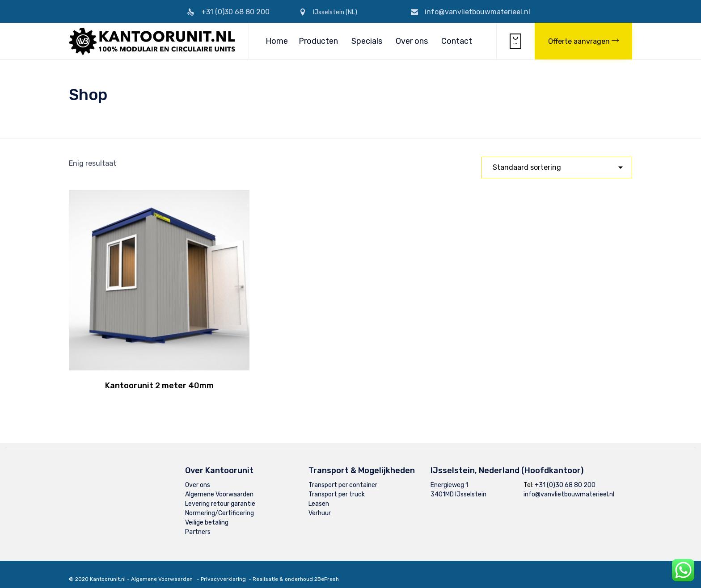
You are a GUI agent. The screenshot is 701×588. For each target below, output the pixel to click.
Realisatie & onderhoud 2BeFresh (296, 571)
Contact (457, 41)
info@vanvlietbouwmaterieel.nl (477, 12)
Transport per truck (337, 486)
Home (277, 41)
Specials (367, 41)
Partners (198, 523)
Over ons (412, 41)
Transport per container (343, 477)
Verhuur (320, 505)
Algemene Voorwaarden (219, 486)
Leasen (319, 495)
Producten (318, 41)
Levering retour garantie (220, 495)
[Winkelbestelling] (557, 168)
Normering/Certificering (220, 505)
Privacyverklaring (223, 571)
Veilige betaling (207, 514)
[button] (583, 41)
